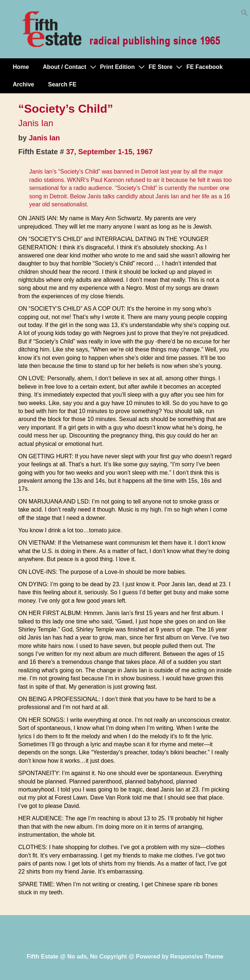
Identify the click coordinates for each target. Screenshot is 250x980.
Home (21, 67)
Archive (24, 84)
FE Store (161, 67)
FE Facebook (204, 67)
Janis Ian (44, 138)
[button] (245, 14)
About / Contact (64, 67)
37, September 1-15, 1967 (109, 152)
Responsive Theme (197, 956)
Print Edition (118, 67)
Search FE (62, 84)
